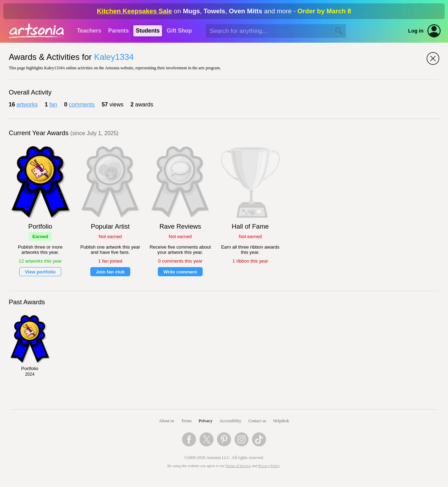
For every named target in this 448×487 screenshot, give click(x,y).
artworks (27, 105)
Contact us (257, 421)
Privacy (206, 421)
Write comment (180, 272)
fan (53, 105)
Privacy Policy (269, 466)
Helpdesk (281, 421)
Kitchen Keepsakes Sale (135, 11)
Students (148, 31)
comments (82, 105)
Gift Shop (179, 31)
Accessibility (230, 421)
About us (167, 421)
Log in (416, 31)
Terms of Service (238, 466)
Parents (118, 31)
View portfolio (40, 272)
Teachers (89, 31)
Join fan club (110, 272)
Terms (187, 421)
